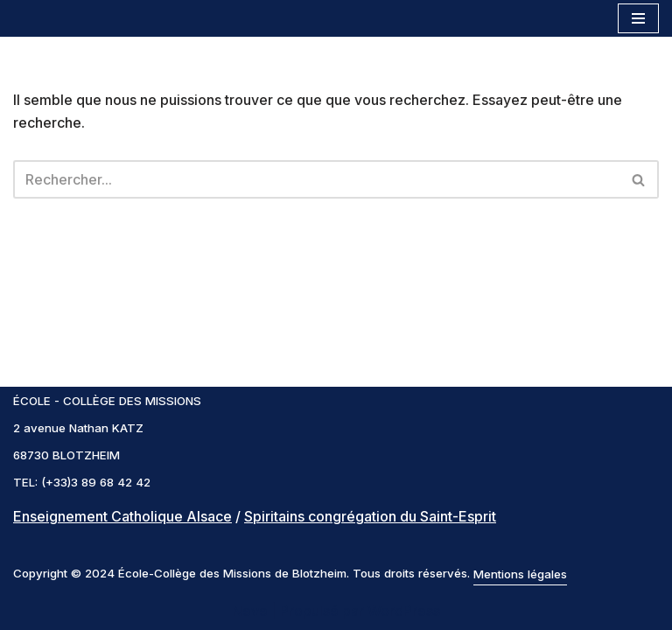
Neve (250, 611)
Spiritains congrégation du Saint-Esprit (370, 516)
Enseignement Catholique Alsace (122, 516)
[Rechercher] (316, 179)
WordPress (404, 611)
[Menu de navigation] (638, 18)
